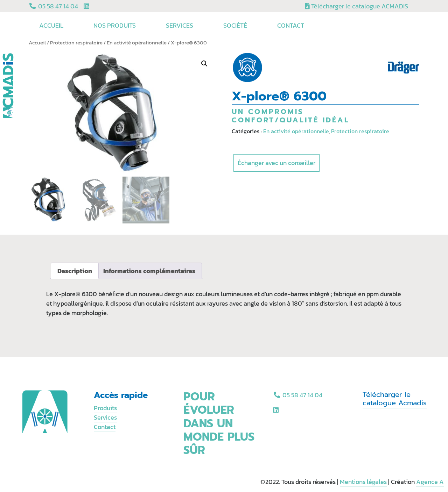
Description (75, 271)
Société (236, 25)
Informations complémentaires (149, 271)
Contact (291, 25)
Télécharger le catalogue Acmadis (395, 399)
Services (105, 417)
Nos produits (116, 25)
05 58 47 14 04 (298, 395)
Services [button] (181, 25)
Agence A (430, 482)
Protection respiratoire (76, 43)
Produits (105, 408)
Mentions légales (363, 482)
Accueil (52, 25)
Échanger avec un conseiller (276, 163)
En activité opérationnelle (137, 43)
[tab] (75, 271)
